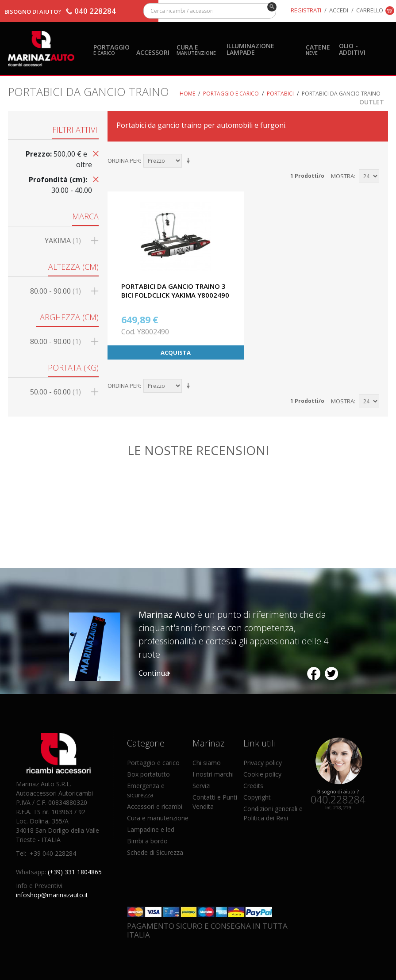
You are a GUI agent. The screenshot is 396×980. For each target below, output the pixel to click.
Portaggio (111, 50)
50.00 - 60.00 (56, 392)
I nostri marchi (213, 774)
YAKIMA (63, 241)
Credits (253, 786)
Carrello (370, 10)
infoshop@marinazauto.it (52, 895)
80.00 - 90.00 (56, 291)
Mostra (342, 176)
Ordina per (124, 161)
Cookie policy (262, 774)
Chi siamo (207, 763)
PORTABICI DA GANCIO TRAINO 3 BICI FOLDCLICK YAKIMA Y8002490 (175, 291)
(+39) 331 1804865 (75, 872)
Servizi (202, 786)
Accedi (339, 10)
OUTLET (372, 102)
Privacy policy (263, 763)
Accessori (153, 52)
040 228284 (95, 11)
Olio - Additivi (352, 49)
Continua (154, 673)
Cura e (196, 50)
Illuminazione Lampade (250, 49)
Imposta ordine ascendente (190, 161)
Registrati (306, 10)
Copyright (257, 797)
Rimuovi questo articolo (94, 153)
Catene (318, 50)
